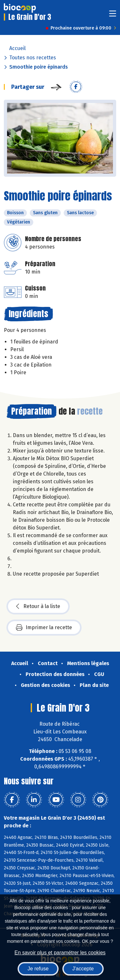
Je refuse (38, 969)
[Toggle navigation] (113, 16)
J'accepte (83, 969)
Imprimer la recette (44, 628)
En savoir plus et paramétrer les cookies (60, 953)
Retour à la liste (38, 606)
